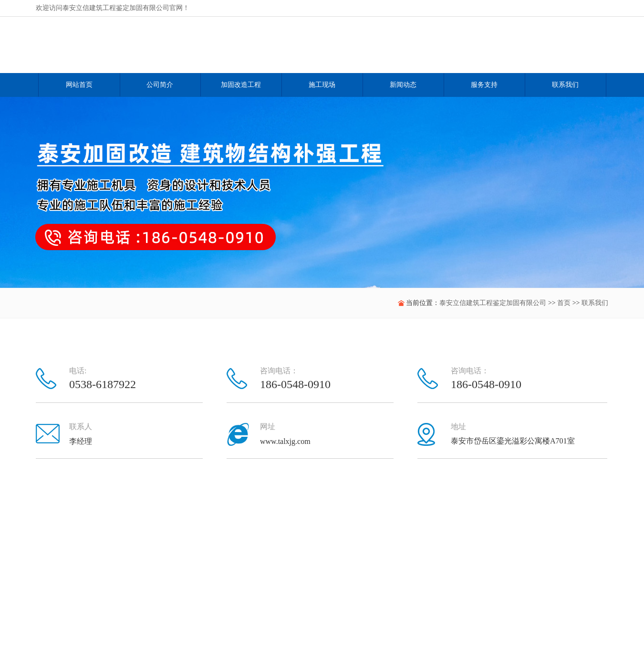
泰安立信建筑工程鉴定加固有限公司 (493, 303)
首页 (564, 303)
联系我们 (595, 303)
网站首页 (79, 85)
